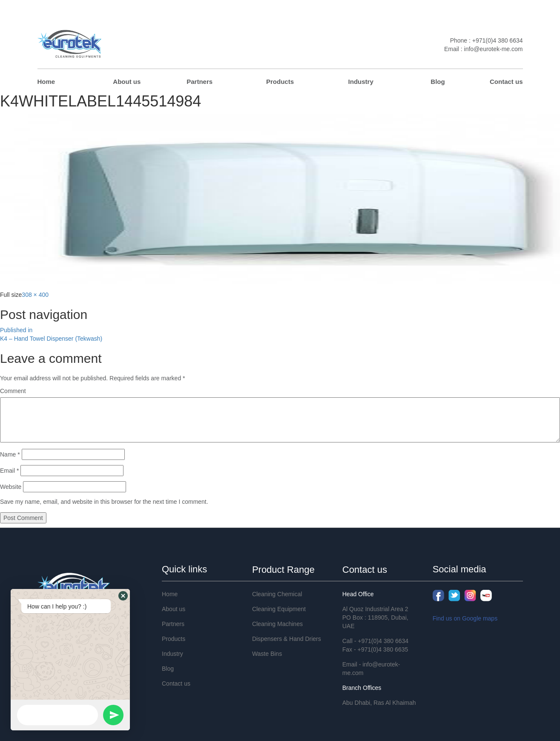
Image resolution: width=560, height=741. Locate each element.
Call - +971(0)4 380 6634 (375, 641)
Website (11, 487)
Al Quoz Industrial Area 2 (375, 609)
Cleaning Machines (277, 624)
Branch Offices (362, 688)
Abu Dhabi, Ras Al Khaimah (379, 703)
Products (280, 82)
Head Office (358, 594)
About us (127, 82)
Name (10, 454)
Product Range (283, 570)
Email (9, 471)
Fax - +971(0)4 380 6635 (375, 649)
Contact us (506, 82)
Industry (361, 82)
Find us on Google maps (465, 618)
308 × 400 (35, 295)
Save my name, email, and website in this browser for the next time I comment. (104, 502)
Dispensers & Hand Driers (287, 639)
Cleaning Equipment (279, 609)
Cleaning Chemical (277, 594)
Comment (13, 391)
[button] (123, 596)
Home (46, 82)
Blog (438, 82)
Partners (200, 82)
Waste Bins (267, 654)
